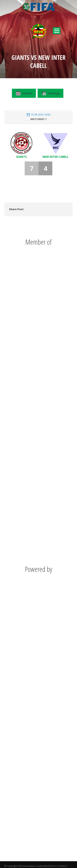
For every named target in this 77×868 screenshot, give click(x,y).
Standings (50, 93)
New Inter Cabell (56, 157)
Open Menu (57, 31)
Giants (21, 157)
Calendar (24, 93)
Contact (62, 866)
